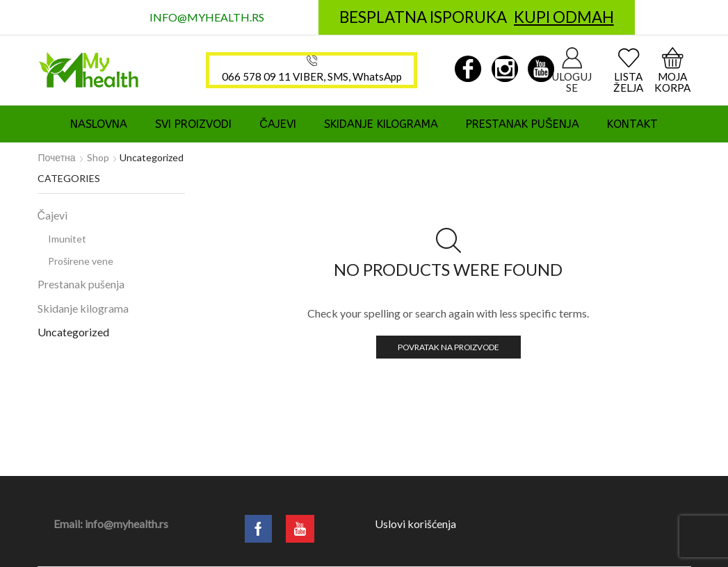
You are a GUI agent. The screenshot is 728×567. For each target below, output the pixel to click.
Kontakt (632, 124)
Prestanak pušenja (523, 124)
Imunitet (67, 239)
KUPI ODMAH (564, 17)
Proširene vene (81, 261)
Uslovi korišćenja (415, 524)
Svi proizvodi (193, 124)
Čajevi (278, 124)
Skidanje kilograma (381, 124)
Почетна (57, 157)
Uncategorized (73, 332)
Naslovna (99, 124)
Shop (98, 157)
